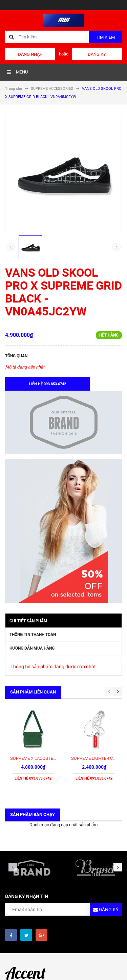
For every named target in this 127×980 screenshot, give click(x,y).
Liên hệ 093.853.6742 (33, 778)
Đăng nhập (30, 54)
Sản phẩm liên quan (33, 692)
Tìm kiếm (105, 37)
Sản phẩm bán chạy (33, 814)
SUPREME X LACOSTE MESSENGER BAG (49, 758)
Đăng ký (97, 54)
